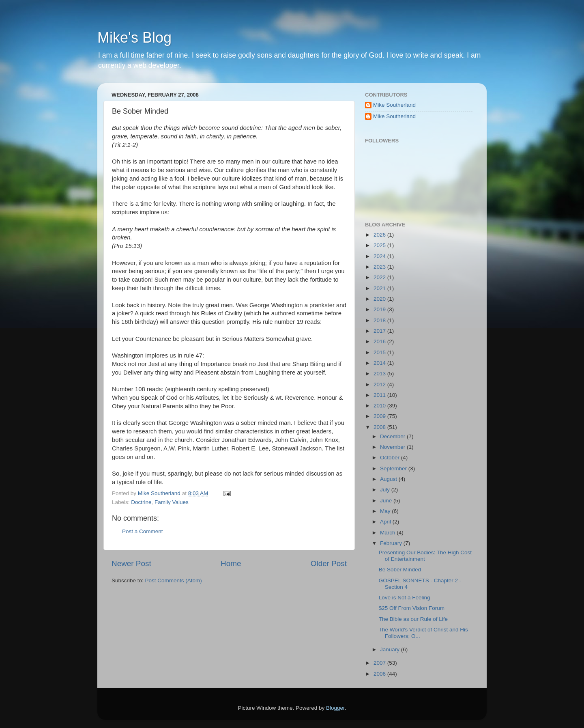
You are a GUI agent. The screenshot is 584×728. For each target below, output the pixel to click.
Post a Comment (143, 531)
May (386, 511)
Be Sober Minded (400, 570)
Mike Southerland (394, 105)
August (389, 479)
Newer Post (131, 563)
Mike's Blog (134, 38)
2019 (380, 309)
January (391, 649)
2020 (380, 299)
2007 (380, 663)
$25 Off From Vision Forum (412, 608)
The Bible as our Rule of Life (413, 619)
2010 (380, 406)
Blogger (335, 708)
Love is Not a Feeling (405, 598)
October (391, 458)
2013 (380, 374)
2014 (380, 363)
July (386, 490)
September (394, 468)
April (386, 522)
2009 (380, 416)
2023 (380, 267)
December (393, 436)
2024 (380, 256)
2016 (380, 341)
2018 (380, 320)
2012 (380, 384)
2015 (380, 352)
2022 (380, 277)
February (392, 543)
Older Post (329, 563)
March (388, 533)
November (393, 447)
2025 (380, 245)
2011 (380, 395)
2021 (380, 288)
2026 (380, 235)
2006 (380, 674)
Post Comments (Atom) (174, 580)
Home (231, 563)
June (387, 501)
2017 (380, 331)
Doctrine (141, 502)
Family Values (172, 502)
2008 (380, 427)
